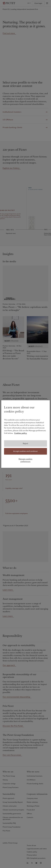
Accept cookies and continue (25, 451)
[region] (25, 434)
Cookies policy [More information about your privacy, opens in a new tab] (21, 433)
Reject (25, 443)
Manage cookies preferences (25, 460)
